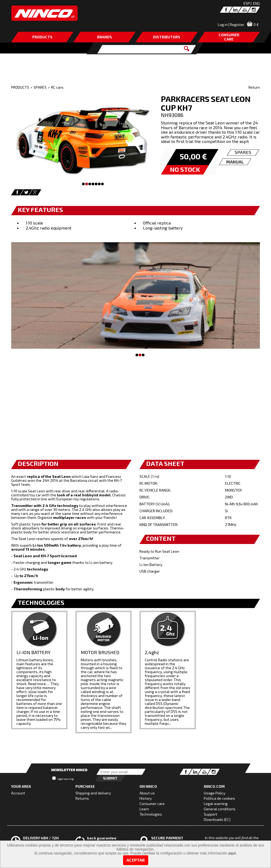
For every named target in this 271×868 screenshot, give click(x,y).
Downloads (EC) (217, 819)
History (146, 798)
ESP (247, 3)
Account (18, 793)
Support (211, 814)
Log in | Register (231, 24)
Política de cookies (219, 798)
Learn (144, 809)
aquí (232, 853)
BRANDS (105, 37)
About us (147, 793)
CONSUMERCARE (229, 37)
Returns (82, 798)
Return (254, 87)
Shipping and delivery (93, 793)
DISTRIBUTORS (167, 37)
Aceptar (136, 860)
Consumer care (152, 804)
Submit (110, 778)
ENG (256, 3)
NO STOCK (185, 169)
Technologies (151, 814)
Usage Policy (214, 793)
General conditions (220, 809)
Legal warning (66, 779)
